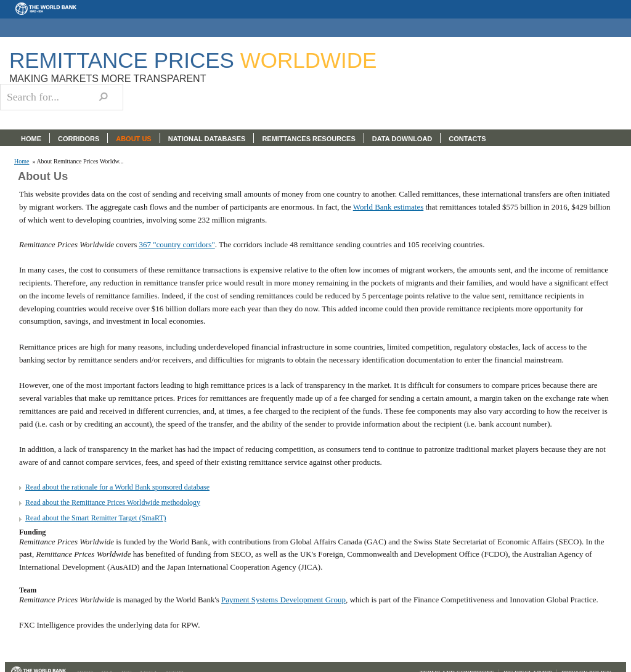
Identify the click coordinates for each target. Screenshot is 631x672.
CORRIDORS (79, 139)
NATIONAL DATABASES (207, 139)
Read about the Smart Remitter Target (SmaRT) (96, 518)
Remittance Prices (193, 60)
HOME (31, 139)
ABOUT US (133, 139)
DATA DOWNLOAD (402, 139)
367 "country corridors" (177, 244)
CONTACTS (467, 139)
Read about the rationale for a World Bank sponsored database (117, 487)
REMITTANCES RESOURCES (308, 139)
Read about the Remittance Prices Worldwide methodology (113, 502)
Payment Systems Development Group (283, 600)
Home (22, 162)
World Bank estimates (389, 207)
